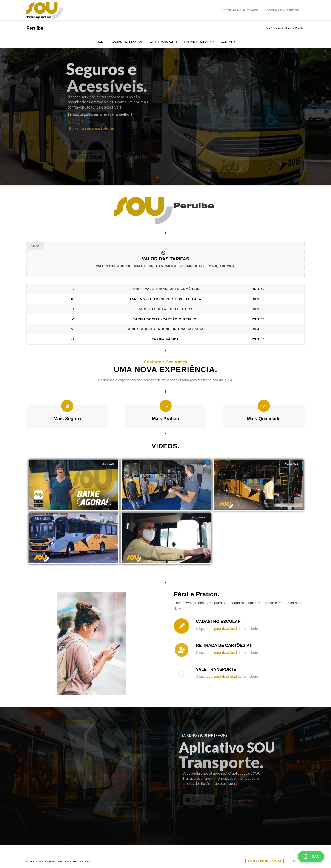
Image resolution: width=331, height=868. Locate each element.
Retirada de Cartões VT (224, 645)
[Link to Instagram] (294, 861)
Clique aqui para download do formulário (227, 629)
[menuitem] (240, 10)
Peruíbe (35, 28)
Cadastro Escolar (218, 622)
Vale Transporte (216, 669)
